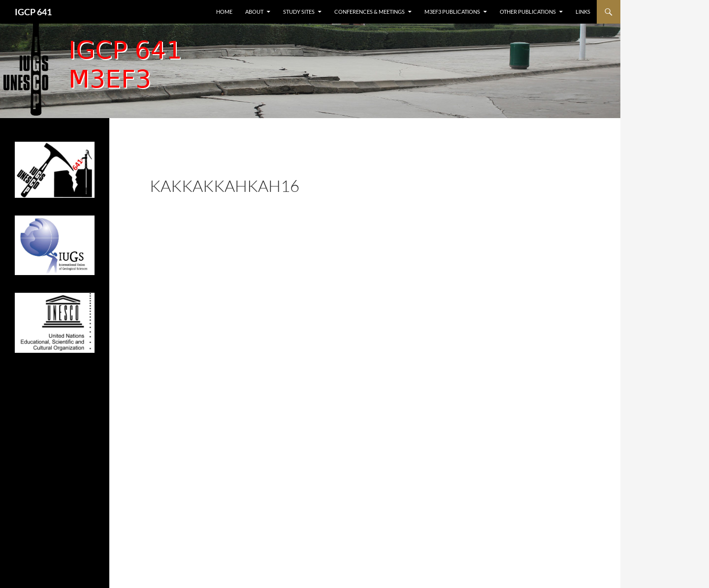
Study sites (299, 12)
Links (583, 12)
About (254, 12)
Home (224, 12)
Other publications (528, 12)
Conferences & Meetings (370, 12)
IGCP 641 (33, 12)
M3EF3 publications (452, 12)
